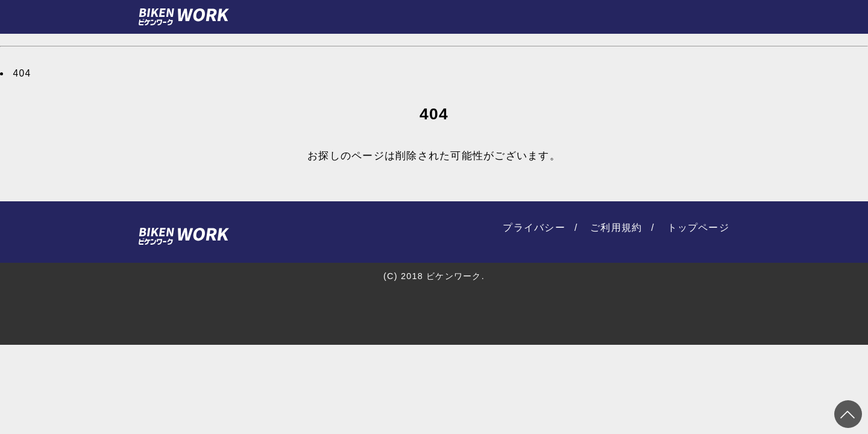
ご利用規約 (616, 228)
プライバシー (534, 228)
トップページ (699, 228)
